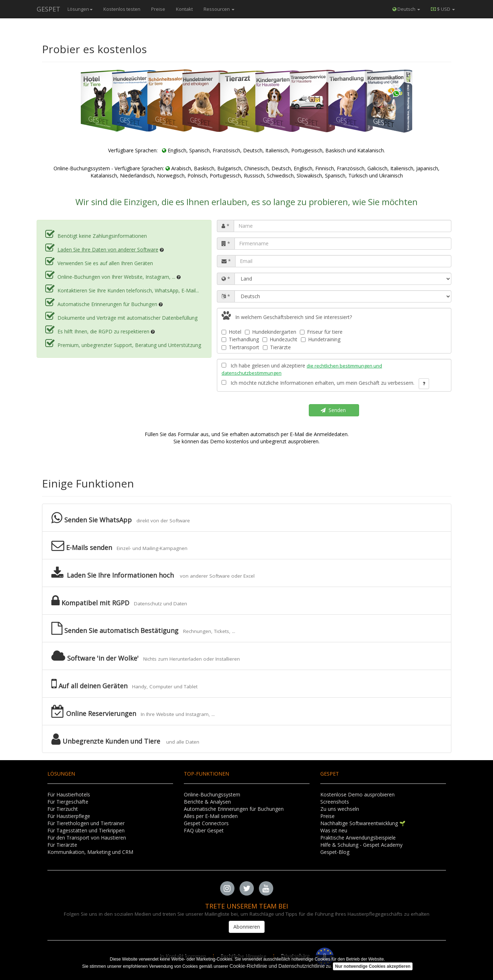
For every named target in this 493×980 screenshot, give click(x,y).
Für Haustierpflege (69, 816)
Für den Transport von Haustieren (87, 838)
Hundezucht (280, 339)
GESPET (48, 9)
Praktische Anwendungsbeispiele (358, 838)
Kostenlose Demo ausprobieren (357, 794)
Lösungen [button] (80, 9)
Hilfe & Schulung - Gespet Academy (361, 845)
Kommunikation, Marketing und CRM (90, 852)
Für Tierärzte (62, 845)
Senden (334, 410)
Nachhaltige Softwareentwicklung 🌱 (363, 823)
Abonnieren (247, 927)
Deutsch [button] (406, 9)
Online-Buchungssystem (212, 794)
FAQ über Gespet (204, 830)
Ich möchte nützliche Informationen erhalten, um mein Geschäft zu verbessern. (318, 383)
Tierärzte (277, 347)
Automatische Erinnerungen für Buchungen (234, 809)
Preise (158, 9)
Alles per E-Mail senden (211, 816)
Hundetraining (321, 339)
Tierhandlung (240, 339)
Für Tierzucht (63, 809)
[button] (443, 9)
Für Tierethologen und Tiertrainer (86, 823)
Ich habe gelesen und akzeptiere (302, 369)
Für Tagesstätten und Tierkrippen (86, 830)
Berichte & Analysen (207, 802)
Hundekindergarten (271, 332)
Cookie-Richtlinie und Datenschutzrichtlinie (277, 966)
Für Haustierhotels (69, 794)
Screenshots (335, 802)
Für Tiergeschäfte (68, 802)
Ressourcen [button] (219, 9)
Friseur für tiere (321, 332)
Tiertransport (240, 347)
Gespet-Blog (335, 852)
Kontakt (184, 9)
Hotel (231, 332)
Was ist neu (334, 830)
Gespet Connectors (206, 823)
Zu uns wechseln (340, 809)
